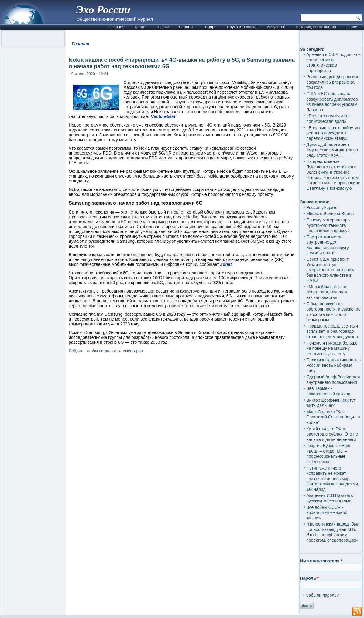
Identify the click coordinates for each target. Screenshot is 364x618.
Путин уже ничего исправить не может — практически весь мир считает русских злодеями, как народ (333, 479)
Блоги (140, 27)
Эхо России (103, 10)
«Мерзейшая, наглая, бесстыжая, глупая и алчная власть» (327, 292)
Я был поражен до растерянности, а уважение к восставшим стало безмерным (333, 312)
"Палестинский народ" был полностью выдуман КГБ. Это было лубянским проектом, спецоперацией (333, 532)
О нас (352, 27)
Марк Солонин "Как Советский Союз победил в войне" (333, 417)
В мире (210, 27)
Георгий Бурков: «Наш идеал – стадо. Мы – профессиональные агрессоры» (328, 454)
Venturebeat (163, 116)
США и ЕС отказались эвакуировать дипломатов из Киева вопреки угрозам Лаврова (332, 102)
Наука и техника (242, 27)
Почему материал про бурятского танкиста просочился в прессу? (328, 225)
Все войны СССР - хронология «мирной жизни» (327, 513)
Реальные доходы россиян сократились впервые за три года (333, 82)
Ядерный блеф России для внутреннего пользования (333, 380)
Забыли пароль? (322, 595)
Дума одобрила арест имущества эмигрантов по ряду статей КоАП (332, 150)
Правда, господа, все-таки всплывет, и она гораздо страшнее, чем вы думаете (333, 331)
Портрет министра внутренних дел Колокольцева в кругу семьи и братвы (328, 245)
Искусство (276, 27)
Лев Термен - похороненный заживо (328, 391)
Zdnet (226, 264)
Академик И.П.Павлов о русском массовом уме (330, 498)
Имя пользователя (321, 561)
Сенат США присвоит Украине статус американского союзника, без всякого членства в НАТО (331, 270)
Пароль (309, 578)
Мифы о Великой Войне (330, 214)
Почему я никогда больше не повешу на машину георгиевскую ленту (332, 348)
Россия (162, 27)
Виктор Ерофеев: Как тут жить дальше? (331, 403)
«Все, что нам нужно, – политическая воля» (329, 119)
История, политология (316, 27)
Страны (186, 27)
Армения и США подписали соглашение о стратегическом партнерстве (333, 62)
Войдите (77, 351)
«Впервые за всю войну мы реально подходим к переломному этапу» (333, 133)
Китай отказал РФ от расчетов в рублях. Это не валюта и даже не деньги (332, 434)
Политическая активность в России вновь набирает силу (333, 365)
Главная (117, 27)
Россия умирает (322, 207)
